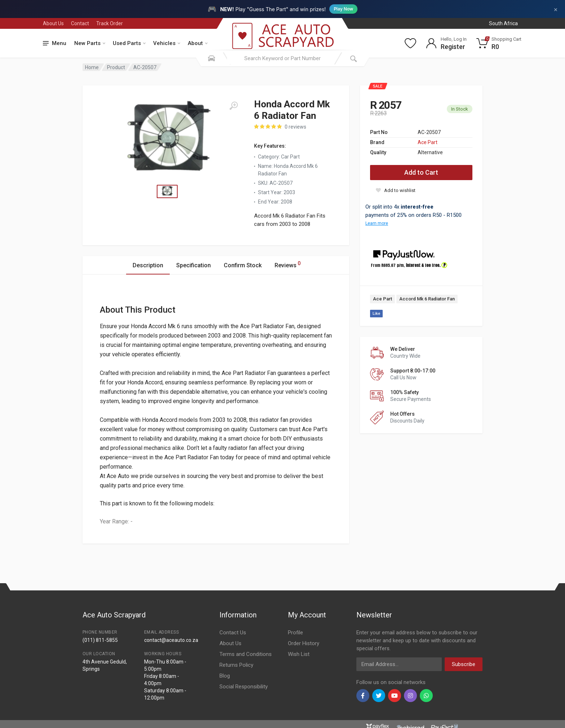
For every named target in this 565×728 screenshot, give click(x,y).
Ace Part (428, 142)
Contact (80, 23)
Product (116, 67)
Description (148, 265)
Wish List (299, 654)
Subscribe (464, 664)
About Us (53, 23)
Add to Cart (421, 172)
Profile (295, 633)
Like (376, 314)
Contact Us (233, 633)
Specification (193, 265)
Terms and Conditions (246, 654)
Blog (225, 676)
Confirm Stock (243, 265)
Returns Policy (236, 665)
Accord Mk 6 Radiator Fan (427, 299)
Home (92, 67)
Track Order (110, 23)
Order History (304, 643)
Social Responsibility (244, 687)
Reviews (288, 264)
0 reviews (295, 127)
